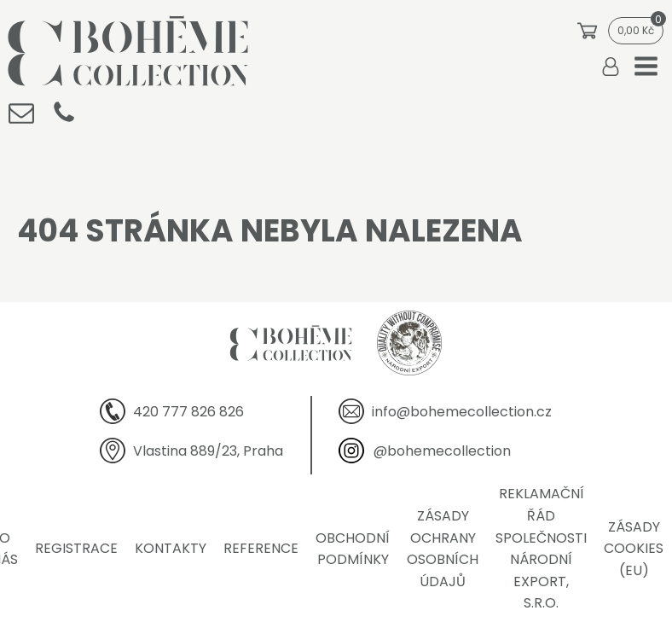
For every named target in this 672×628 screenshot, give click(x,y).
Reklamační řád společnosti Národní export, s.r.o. (541, 548)
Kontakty (171, 548)
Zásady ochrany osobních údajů (443, 549)
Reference (261, 548)
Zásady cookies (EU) (634, 549)
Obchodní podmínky (353, 549)
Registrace (76, 548)
